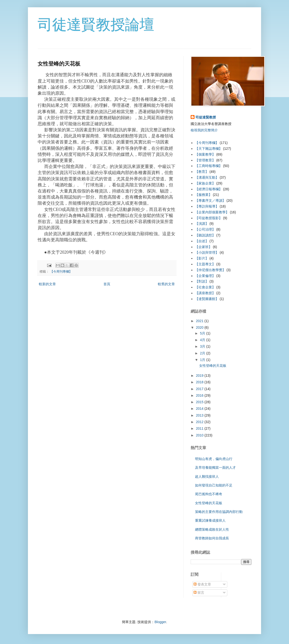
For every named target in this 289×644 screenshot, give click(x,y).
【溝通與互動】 (207, 177)
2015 (200, 402)
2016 (200, 395)
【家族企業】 (205, 183)
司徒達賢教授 (206, 117)
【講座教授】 (205, 293)
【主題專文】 (205, 264)
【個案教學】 (205, 154)
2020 (200, 327)
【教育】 (202, 172)
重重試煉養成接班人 (210, 520)
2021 (200, 321)
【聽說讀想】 (205, 235)
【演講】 (202, 224)
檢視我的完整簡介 (204, 130)
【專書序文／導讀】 (210, 201)
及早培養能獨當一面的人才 (215, 468)
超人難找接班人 (207, 477)
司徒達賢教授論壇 (96, 25)
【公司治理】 (205, 229)
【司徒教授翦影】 (209, 218)
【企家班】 (204, 247)
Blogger (160, 622)
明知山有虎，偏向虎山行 (214, 459)
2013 (200, 415)
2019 (200, 376)
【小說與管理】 (207, 252)
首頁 (107, 284)
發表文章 (202, 584)
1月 (203, 360)
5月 (203, 333)
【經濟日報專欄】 (209, 189)
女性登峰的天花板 (213, 366)
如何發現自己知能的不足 (214, 485)
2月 (203, 353)
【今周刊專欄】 (61, 272)
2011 (200, 428)
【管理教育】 (205, 160)
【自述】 (202, 241)
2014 (200, 409)
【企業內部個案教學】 (212, 212)
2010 (200, 435)
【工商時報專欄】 (209, 166)
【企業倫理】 (205, 276)
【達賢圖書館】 (207, 299)
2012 (200, 422)
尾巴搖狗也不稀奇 (209, 494)
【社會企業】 (205, 287)
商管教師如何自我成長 (212, 538)
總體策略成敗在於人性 (212, 529)
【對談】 (202, 281)
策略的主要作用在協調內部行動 (219, 512)
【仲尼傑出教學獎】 (210, 270)
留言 (199, 593)
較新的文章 (47, 284)
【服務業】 (204, 195)
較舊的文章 (166, 284)
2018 (200, 382)
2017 (200, 389)
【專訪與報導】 (207, 206)
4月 (203, 340)
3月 (203, 346)
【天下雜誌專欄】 (209, 149)
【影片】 (202, 258)
